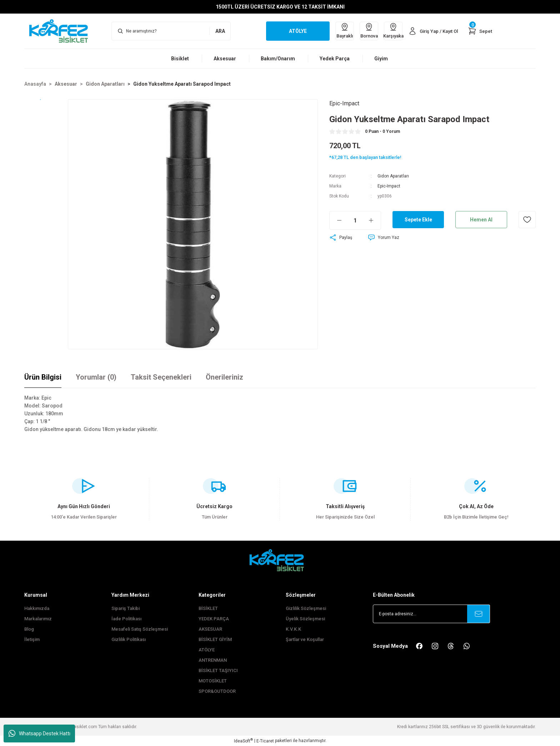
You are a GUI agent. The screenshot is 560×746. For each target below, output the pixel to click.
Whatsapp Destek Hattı (39, 734)
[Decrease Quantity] (336, 220)
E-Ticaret (265, 741)
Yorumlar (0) (96, 377)
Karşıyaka (393, 31)
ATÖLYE (207, 650)
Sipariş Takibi (126, 608)
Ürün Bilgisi (43, 377)
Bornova (369, 31)
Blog (29, 629)
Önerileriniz (224, 377)
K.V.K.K (293, 629)
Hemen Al (481, 220)
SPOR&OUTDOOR (217, 691)
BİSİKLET (208, 608)
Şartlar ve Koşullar (305, 639)
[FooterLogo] (280, 560)
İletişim (32, 639)
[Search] (171, 31)
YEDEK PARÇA (214, 619)
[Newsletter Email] (431, 614)
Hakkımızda (37, 608)
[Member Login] (433, 31)
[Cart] (480, 31)
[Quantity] (355, 220)
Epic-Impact (389, 186)
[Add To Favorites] (527, 220)
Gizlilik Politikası (129, 639)
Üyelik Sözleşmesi (305, 619)
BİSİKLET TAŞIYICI (218, 670)
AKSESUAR (210, 629)
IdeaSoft (243, 741)
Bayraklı (345, 31)
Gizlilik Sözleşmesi (306, 608)
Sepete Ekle (418, 220)
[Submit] (479, 614)
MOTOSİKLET (213, 681)
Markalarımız (38, 619)
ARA (220, 31)
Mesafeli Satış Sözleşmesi (140, 629)
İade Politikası (126, 619)
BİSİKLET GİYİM (215, 639)
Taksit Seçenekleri (161, 377)
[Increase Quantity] (375, 220)
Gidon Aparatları (393, 176)
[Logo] (62, 31)
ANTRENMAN (213, 660)
